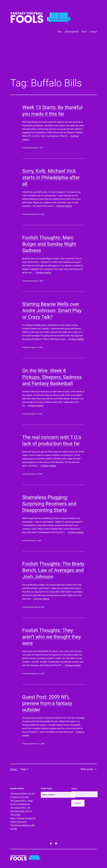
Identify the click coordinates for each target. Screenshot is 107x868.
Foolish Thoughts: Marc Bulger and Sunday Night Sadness (49, 244)
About (84, 32)
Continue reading (64, 206)
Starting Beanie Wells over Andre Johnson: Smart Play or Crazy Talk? (52, 311)
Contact (93, 32)
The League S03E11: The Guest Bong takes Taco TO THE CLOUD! (21, 811)
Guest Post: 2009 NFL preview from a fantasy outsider (47, 703)
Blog (60, 32)
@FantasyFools (72, 32)
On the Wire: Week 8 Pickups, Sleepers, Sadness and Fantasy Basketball (52, 377)
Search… (75, 789)
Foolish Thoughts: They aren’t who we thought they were (52, 637)
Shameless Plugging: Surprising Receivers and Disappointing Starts (49, 504)
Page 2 (24, 769)
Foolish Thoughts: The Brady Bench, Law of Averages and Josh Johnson (53, 570)
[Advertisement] (53, 59)
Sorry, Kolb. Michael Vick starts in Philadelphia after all (51, 177)
